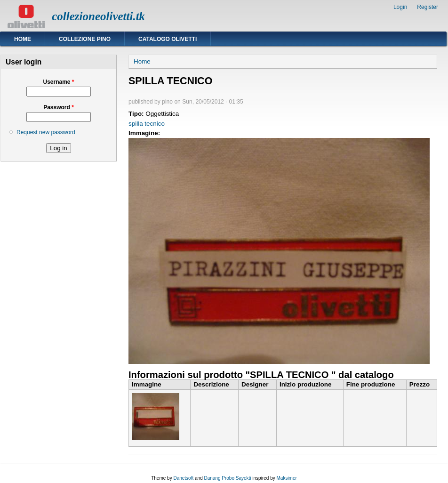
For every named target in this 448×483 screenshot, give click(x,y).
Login (400, 7)
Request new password (46, 132)
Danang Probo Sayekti (227, 478)
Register (428, 7)
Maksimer (286, 478)
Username (58, 82)
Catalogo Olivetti (168, 39)
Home (23, 39)
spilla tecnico (147, 124)
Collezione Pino (85, 39)
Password (59, 107)
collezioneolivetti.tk (98, 16)
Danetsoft (183, 478)
